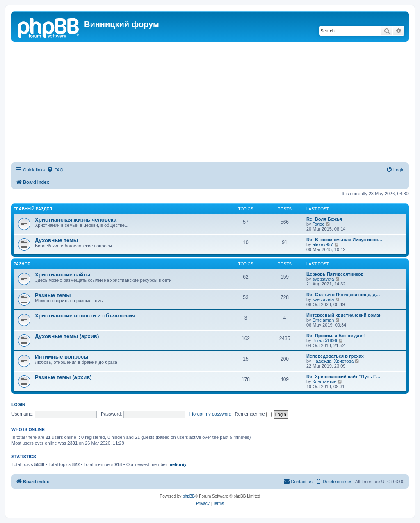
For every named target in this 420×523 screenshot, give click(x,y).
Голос (318, 224)
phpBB (189, 496)
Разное (22, 264)
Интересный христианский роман (344, 315)
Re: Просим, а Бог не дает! (336, 336)
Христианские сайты (63, 275)
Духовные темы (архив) (67, 336)
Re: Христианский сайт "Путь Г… (343, 377)
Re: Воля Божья (324, 219)
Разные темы (53, 295)
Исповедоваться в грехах (335, 356)
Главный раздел (33, 209)
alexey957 (323, 244)
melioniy (177, 464)
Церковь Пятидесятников (335, 274)
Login (18, 404)
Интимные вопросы (62, 357)
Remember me (253, 414)
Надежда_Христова (333, 361)
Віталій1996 (325, 340)
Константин (324, 381)
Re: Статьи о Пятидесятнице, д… (343, 295)
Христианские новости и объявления (85, 316)
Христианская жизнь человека (76, 220)
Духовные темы (56, 240)
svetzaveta (323, 279)
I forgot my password (210, 414)
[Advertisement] (210, 103)
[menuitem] (55, 170)
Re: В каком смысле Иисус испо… (344, 240)
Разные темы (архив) (63, 377)
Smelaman (323, 320)
